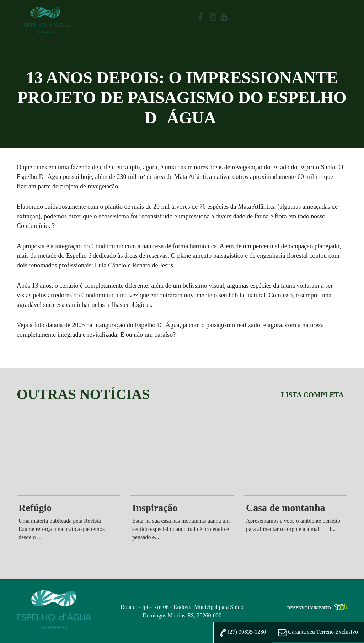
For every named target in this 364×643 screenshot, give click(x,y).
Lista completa (312, 395)
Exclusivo (318, 632)
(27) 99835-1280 (243, 633)
